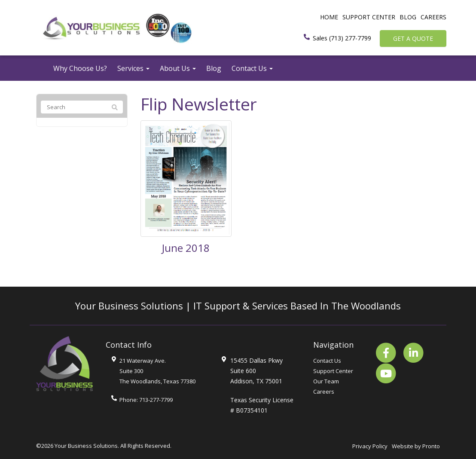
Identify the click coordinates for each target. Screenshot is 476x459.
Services (133, 68)
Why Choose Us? (80, 68)
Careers (433, 17)
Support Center (369, 17)
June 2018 (186, 248)
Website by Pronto (416, 446)
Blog (408, 17)
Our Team (326, 381)
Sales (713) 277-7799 (342, 38)
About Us (178, 68)
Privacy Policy (370, 446)
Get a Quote (413, 38)
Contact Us (252, 68)
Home (329, 17)
